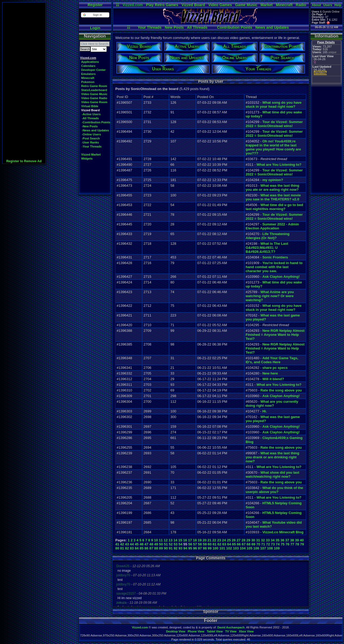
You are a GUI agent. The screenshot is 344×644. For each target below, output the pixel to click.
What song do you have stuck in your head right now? (274, 105)
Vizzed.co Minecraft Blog (283, 532)
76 (287, 544)
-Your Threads (92, 146)
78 (297, 544)
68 (249, 544)
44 (132, 544)
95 (190, 548)
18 (195, 540)
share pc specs (275, 368)
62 (219, 544)
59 (205, 544)
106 (256, 548)
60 (210, 544)
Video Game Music (94, 94)
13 (170, 540)
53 (175, 544)
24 (224, 540)
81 (122, 548)
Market (266, 5)
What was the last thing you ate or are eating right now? (272, 188)
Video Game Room (94, 102)
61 (214, 544)
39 (297, 540)
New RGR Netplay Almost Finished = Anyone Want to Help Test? (275, 335)
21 (209, 540)
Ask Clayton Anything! (281, 277)
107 (263, 548)
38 (292, 540)
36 (282, 540)
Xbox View (246, 631)
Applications (90, 62)
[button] (95, 15)
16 (185, 540)
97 (200, 548)
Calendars (88, 66)
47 (146, 544)
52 (171, 544)
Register (95, 5)
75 (282, 544)
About (316, 5)
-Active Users (91, 114)
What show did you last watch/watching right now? (272, 474)
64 (229, 544)
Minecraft (284, 5)
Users (328, 5)
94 (185, 548)
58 (200, 544)
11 (161, 540)
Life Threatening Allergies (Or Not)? (268, 236)
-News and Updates (95, 130)
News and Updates (272, 27)
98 (205, 548)
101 (222, 548)
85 (141, 548)
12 (166, 540)
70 (258, 544)
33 (268, 540)
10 (156, 540)
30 (253, 540)
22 (214, 540)
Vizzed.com (132, 5)
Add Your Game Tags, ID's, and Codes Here (272, 360)
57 (195, 544)
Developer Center (93, 70)
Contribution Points (235, 27)
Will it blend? (273, 379)
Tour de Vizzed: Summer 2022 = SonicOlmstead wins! (274, 124)
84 (137, 548)
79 (302, 544)
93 (180, 548)
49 (156, 544)
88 (156, 548)
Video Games (220, 5)
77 (292, 544)
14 (175, 540)
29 (248, 540)
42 (122, 544)
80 (117, 548)
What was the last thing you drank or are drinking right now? (272, 457)
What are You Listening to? (279, 165)
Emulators (88, 74)
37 (287, 540)
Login (95, 28)
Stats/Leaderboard (94, 90)
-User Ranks (90, 142)
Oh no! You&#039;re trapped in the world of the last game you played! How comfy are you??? (273, 147)
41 (117, 544)
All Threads (197, 27)
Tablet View (215, 631)
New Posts (174, 27)
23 (219, 540)
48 (151, 544)
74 (278, 544)
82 (127, 548)
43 (127, 544)
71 (263, 544)
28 (243, 540)
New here (270, 373)
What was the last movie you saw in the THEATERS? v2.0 (273, 197)
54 (180, 544)
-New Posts (90, 126)
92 (175, 548)
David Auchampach (231, 627)
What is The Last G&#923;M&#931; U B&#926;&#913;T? (267, 248)
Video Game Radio (94, 98)
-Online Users (91, 134)
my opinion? (273, 180)
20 (205, 540)
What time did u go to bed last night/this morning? (274, 207)
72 (268, 544)
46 (141, 544)
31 (258, 540)
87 (151, 548)
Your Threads (150, 27)
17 (190, 540)
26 (234, 540)
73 (273, 544)
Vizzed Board (193, 5)
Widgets (87, 159)
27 (239, 540)
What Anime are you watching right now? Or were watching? (270, 296)
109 (277, 548)
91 (171, 548)
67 (243, 544)
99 (210, 548)
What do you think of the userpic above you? (274, 490)
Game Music (246, 5)
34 (273, 540)
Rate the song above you (281, 390)
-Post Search (91, 138)
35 (277, 540)
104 (243, 548)
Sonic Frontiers (275, 257)
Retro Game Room (94, 86)
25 (229, 540)
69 (253, 544)
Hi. (265, 411)
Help (338, 5)
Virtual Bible (90, 106)
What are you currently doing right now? (272, 404)
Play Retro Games (162, 5)
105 (250, 548)
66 (239, 544)
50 (161, 544)
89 (161, 548)
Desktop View (176, 631)
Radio (301, 5)
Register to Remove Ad (24, 161)
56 (190, 544)
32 (263, 540)
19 (200, 540)
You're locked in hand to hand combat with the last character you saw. (274, 267)
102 (229, 548)
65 (234, 544)
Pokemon (88, 82)
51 (166, 544)
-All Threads (90, 118)
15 (180, 540)
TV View (231, 631)
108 (270, 548)
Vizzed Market (91, 154)
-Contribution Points (96, 122)
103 (236, 548)
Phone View (196, 631)
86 (146, 548)
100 (216, 548)
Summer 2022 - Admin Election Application (272, 226)
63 (224, 544)
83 (132, 548)
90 (166, 548)
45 (137, 544)
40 (302, 540)
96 (195, 548)
